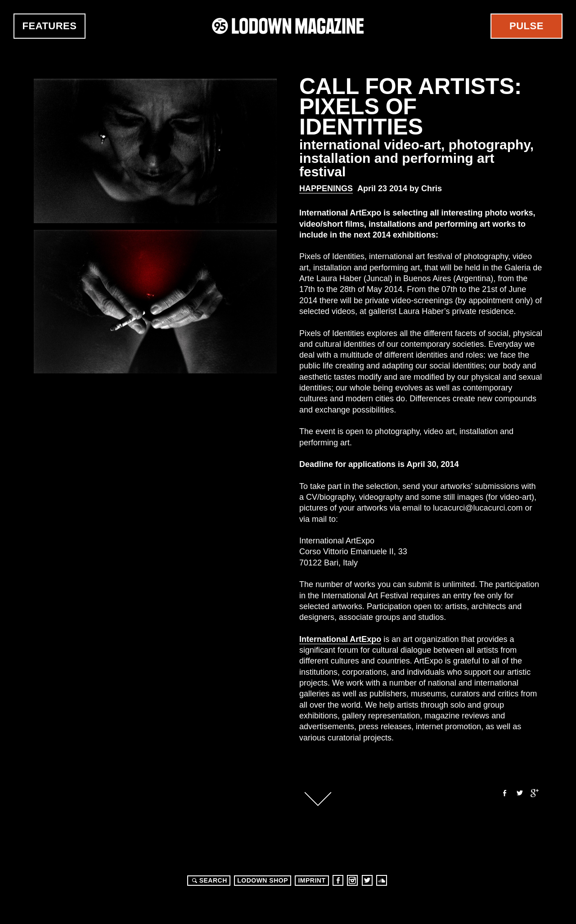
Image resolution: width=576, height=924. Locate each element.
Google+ (535, 793)
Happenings (326, 188)
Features (50, 26)
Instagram (352, 880)
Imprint (312, 880)
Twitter (519, 793)
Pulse (526, 26)
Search (208, 880)
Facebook (504, 793)
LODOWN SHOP (263, 880)
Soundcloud (382, 880)
